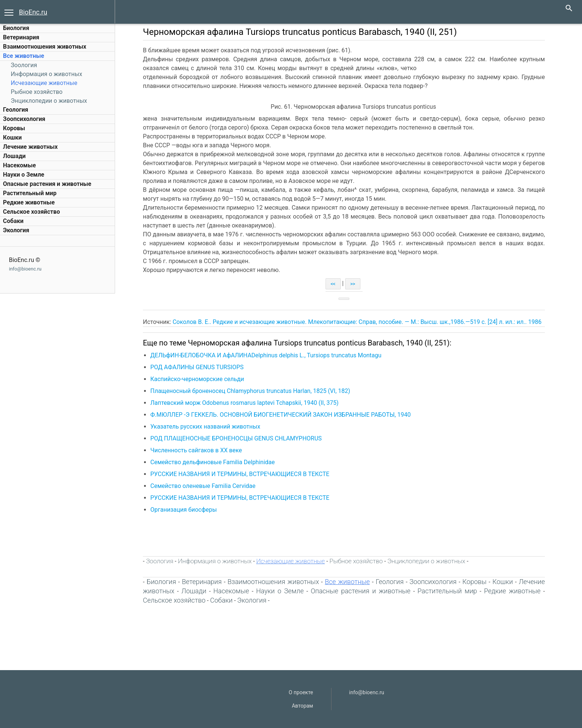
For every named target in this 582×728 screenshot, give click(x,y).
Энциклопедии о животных (49, 101)
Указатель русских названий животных (205, 427)
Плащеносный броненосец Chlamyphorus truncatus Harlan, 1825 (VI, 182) (250, 391)
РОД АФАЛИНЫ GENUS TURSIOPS (197, 367)
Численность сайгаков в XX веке (196, 450)
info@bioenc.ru (25, 269)
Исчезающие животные (44, 83)
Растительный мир (30, 193)
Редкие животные (29, 202)
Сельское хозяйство (31, 212)
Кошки (12, 137)
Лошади (14, 156)
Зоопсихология (24, 119)
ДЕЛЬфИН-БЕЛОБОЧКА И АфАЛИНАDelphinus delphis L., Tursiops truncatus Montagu (266, 355)
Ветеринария (21, 37)
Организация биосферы (184, 510)
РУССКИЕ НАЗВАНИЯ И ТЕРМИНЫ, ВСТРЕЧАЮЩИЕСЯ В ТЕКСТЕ (240, 474)
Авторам (302, 706)
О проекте (301, 692)
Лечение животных (30, 147)
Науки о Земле (24, 175)
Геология (16, 110)
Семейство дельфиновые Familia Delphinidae (212, 462)
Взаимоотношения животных (45, 47)
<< (333, 284)
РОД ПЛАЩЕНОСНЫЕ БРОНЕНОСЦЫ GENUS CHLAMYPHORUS (236, 438)
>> (353, 284)
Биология (16, 28)
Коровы (14, 128)
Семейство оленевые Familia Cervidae (203, 486)
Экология (16, 230)
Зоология (24, 65)
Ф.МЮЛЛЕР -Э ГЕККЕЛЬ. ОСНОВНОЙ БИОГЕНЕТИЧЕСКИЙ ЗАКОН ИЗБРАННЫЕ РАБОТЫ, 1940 (280, 415)
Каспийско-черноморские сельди (197, 379)
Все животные (24, 56)
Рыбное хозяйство (37, 92)
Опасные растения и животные (47, 184)
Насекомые (19, 165)
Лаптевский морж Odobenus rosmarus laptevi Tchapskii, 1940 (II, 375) (244, 403)
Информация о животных (46, 74)
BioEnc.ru (33, 12)
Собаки (13, 221)
